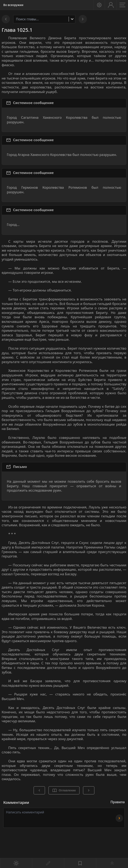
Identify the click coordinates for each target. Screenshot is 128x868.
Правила (118, 802)
